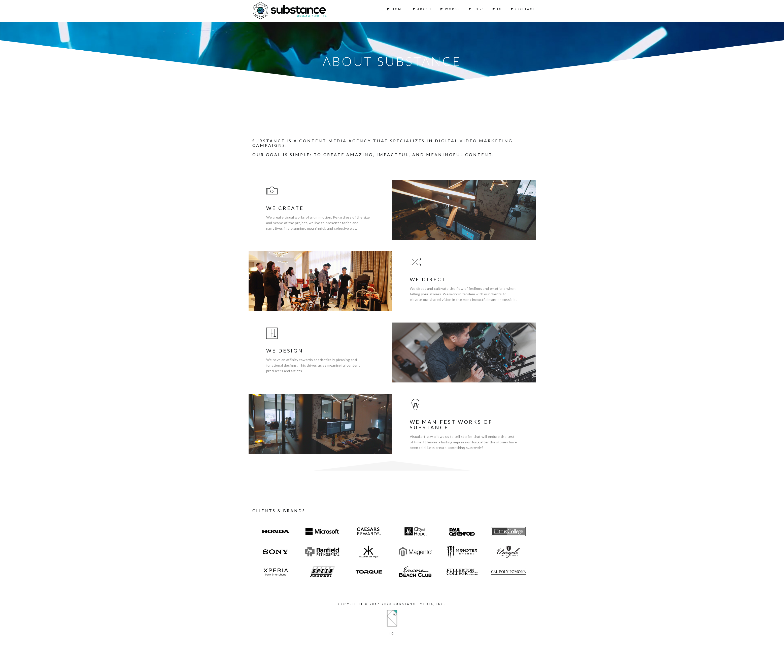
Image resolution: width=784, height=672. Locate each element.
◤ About (422, 9)
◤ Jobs (476, 9)
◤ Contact (523, 9)
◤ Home (396, 9)
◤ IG (497, 9)
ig (392, 633)
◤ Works (450, 9)
